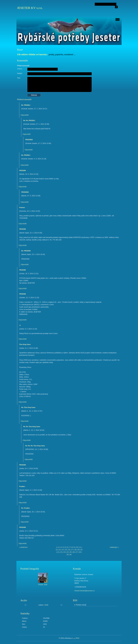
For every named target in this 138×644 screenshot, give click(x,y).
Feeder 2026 (43, 585)
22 (61, 552)
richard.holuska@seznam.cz (85, 591)
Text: (19, 78)
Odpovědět (25, 115)
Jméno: (20, 69)
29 (67, 555)
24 (67, 552)
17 (72, 550)
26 (74, 552)
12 (57, 550)
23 (64, 552)
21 (58, 552)
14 (63, 550)
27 (77, 552)
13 (60, 550)
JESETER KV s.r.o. (30, 8)
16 (69, 550)
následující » (114, 547)
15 (66, 550)
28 (80, 552)
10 (77, 547)
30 (71, 555)
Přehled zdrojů (81, 605)
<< (25, 605)
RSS (78, 638)
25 (71, 552)
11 (80, 547)
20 (81, 550)
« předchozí (23, 547)
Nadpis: (20, 73)
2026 (46, 605)
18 (75, 550)
